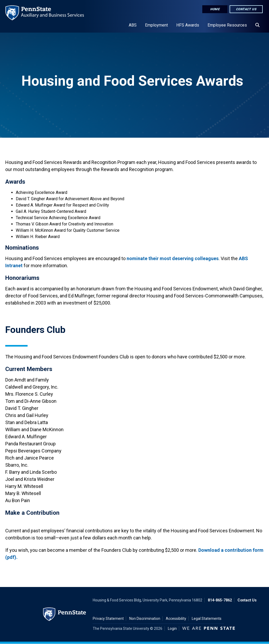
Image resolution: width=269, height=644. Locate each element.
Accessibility (176, 619)
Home (215, 9)
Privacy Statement (108, 619)
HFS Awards (188, 25)
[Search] (257, 25)
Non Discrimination (145, 619)
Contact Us (246, 9)
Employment (156, 25)
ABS (133, 25)
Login (172, 628)
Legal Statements (207, 619)
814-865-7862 (220, 600)
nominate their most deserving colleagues (173, 258)
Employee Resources (227, 25)
